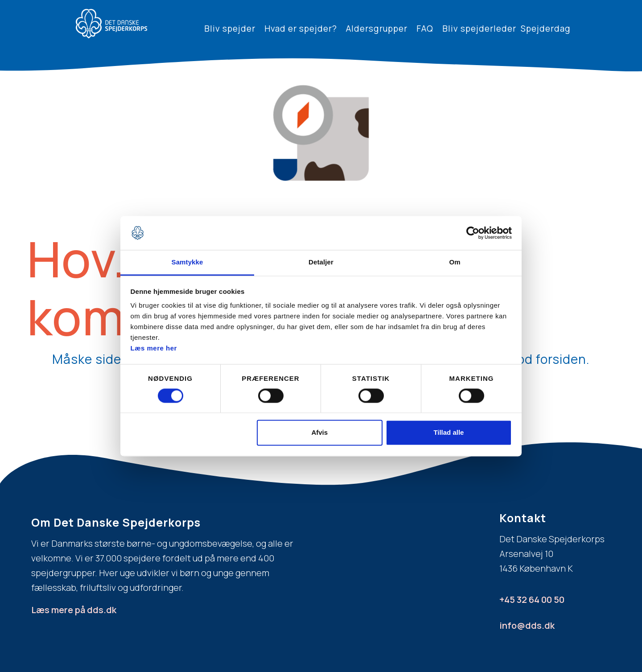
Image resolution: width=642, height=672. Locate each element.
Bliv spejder (230, 29)
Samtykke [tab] (187, 262)
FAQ (425, 29)
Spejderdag (546, 29)
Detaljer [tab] (321, 262)
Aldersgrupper (377, 29)
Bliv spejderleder (479, 29)
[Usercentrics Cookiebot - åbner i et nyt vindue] (473, 233)
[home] (111, 24)
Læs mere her (154, 348)
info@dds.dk (527, 625)
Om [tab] (455, 262)
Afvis (319, 433)
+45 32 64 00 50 (532, 600)
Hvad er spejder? (301, 29)
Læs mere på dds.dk (74, 610)
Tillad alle (449, 433)
